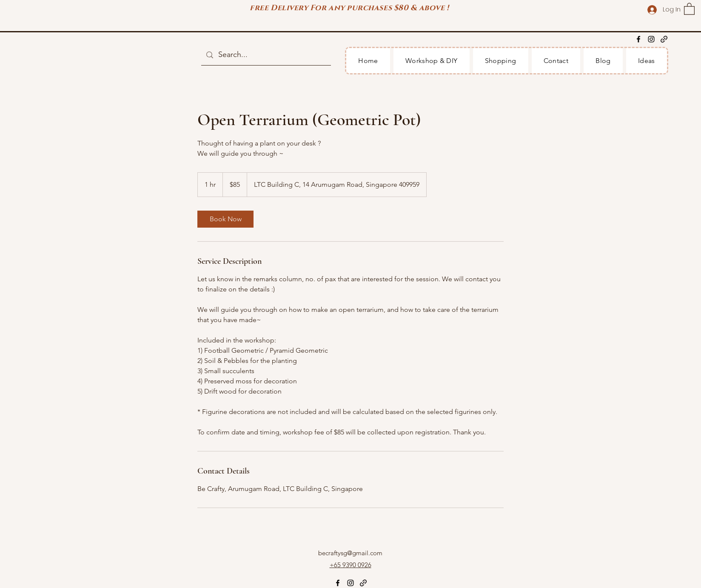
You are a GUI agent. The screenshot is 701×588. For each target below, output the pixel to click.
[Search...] (266, 55)
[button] (689, 9)
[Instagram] (651, 39)
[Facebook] (638, 39)
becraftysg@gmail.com (350, 553)
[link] (225, 219)
